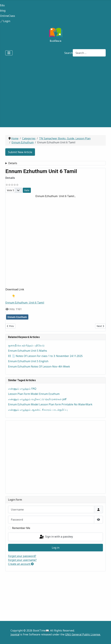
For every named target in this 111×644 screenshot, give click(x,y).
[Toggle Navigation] (9, 53)
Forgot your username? (22, 560)
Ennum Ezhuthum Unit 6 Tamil (25, 303)
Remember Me (21, 528)
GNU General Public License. (83, 634)
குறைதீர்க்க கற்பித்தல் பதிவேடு (26, 345)
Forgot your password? (22, 556)
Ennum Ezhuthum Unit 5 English (28, 361)
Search (69, 53)
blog (3, 11)
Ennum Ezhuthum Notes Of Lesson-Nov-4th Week (39, 366)
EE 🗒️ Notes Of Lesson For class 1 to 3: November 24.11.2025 (45, 356)
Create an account (21, 564)
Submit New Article (20, 152)
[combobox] (89, 53)
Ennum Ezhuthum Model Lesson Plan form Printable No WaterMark (50, 404)
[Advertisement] (34, 93)
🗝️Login (5, 21)
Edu (2, 5)
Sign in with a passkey (56, 537)
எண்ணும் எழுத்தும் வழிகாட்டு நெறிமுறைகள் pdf (37, 399)
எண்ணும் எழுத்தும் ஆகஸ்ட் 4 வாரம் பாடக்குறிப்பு (38, 410)
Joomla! (15, 634)
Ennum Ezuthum (17, 317)
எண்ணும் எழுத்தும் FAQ (22, 389)
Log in (56, 548)
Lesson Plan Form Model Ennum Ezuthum (34, 394)
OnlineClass (8, 16)
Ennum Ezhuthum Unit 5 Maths (28, 351)
